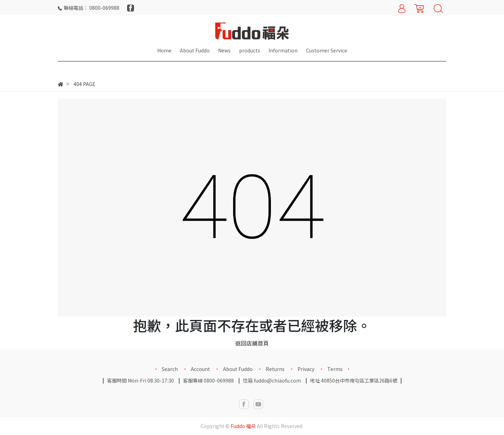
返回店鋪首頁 (252, 343)
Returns (275, 369)
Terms (335, 369)
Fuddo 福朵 (243, 426)
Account (200, 369)
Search (170, 369)
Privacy (306, 369)
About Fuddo (238, 369)
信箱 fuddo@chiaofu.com (272, 380)
